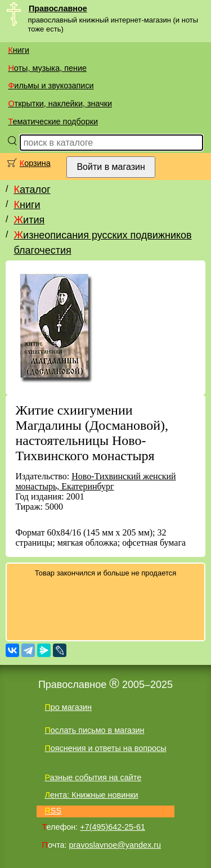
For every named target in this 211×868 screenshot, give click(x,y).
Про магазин (68, 707)
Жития (29, 220)
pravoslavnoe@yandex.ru (115, 845)
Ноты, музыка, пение (47, 68)
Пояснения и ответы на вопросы (105, 748)
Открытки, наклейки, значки (60, 104)
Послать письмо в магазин (94, 730)
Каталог (32, 190)
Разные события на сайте (93, 777)
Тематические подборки (53, 122)
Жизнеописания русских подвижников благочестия (102, 243)
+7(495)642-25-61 (113, 827)
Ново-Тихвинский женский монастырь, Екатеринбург (95, 481)
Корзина (35, 163)
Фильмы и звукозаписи (51, 86)
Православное (58, 8)
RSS (53, 811)
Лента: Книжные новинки (91, 795)
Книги (19, 50)
